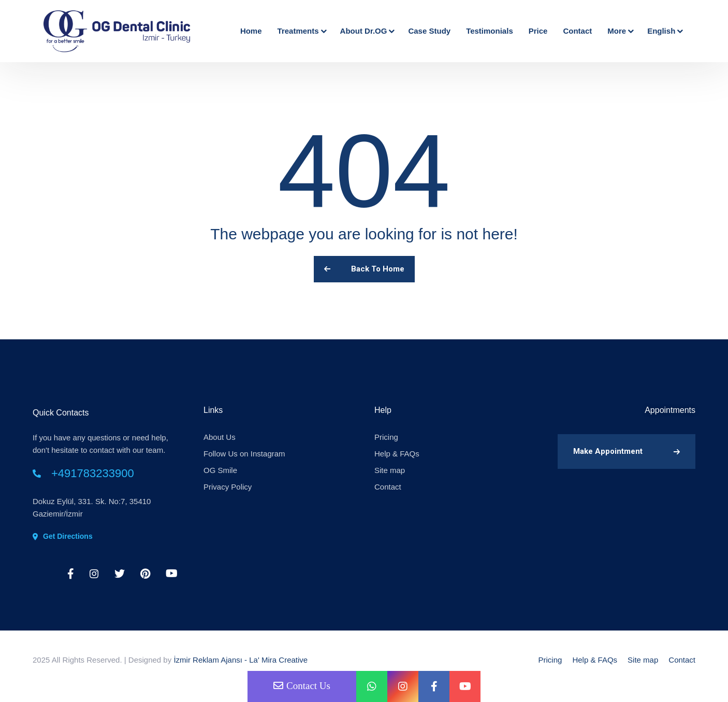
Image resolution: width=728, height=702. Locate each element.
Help (383, 410)
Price (538, 31)
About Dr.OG (367, 31)
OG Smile (220, 470)
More (620, 31)
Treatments (301, 31)
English (664, 31)
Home (251, 31)
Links (213, 410)
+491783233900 (93, 473)
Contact (577, 31)
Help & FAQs (397, 454)
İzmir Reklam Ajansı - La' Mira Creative (241, 660)
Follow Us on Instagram (244, 454)
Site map (390, 470)
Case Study (429, 31)
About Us (220, 437)
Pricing (386, 437)
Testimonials (490, 31)
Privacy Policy (228, 487)
